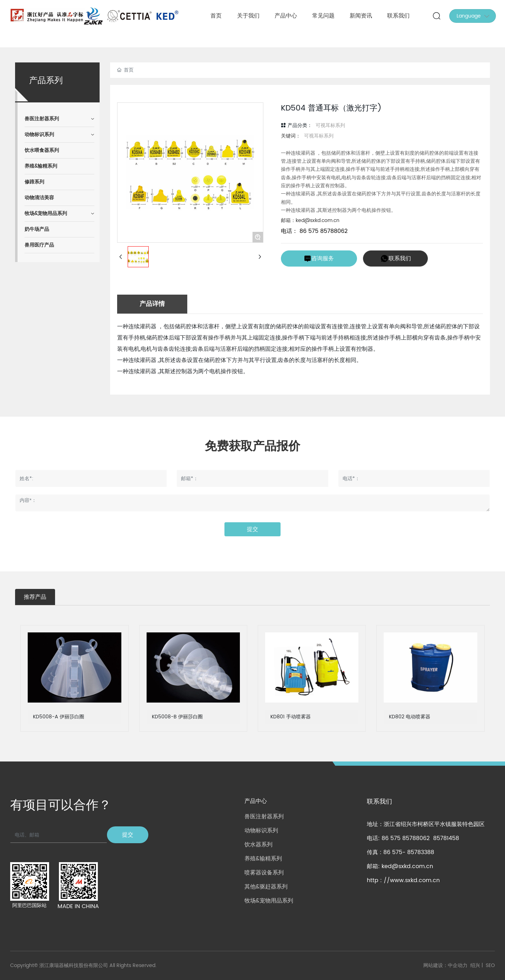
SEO (490, 965)
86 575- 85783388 (409, 852)
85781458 (446, 838)
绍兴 (475, 965)
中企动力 (458, 965)
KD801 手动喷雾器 (291, 717)
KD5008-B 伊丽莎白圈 (177, 717)
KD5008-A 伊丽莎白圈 (59, 717)
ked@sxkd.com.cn (407, 866)
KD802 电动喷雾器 (410, 717)
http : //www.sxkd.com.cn (403, 880)
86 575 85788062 (323, 231)
